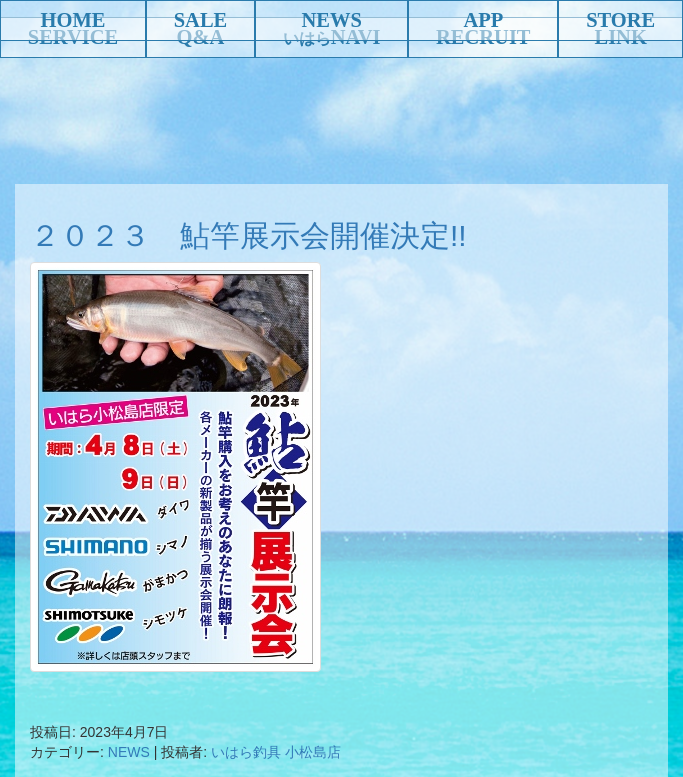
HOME (73, 20)
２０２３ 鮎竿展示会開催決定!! (248, 235)
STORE (620, 20)
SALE (201, 20)
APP (483, 20)
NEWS (331, 20)
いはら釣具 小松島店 (276, 752)
